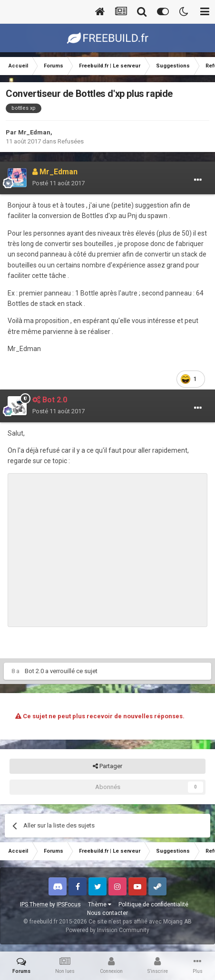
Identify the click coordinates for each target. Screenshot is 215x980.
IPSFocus (69, 904)
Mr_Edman (34, 132)
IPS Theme (34, 904)
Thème (100, 904)
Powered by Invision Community (107, 930)
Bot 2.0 (34, 671)
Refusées (71, 141)
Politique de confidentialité (153, 904)
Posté (59, 183)
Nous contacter (107, 913)
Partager (107, 766)
